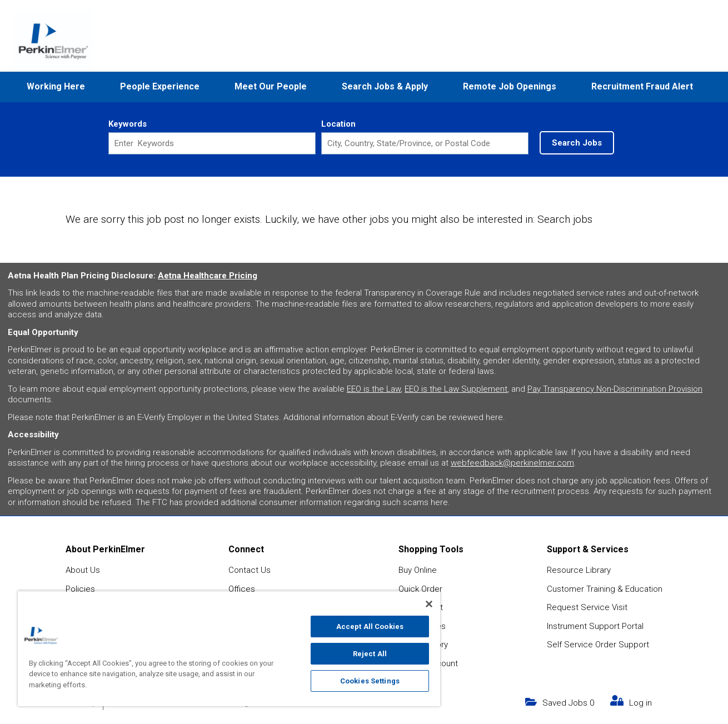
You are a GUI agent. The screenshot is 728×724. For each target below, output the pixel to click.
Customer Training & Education (605, 589)
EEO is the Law (374, 389)
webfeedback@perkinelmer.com (512, 463)
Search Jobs (577, 143)
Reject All (370, 654)
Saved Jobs (568, 703)
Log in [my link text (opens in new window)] (640, 703)
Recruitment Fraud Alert (642, 86)
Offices (242, 589)
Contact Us (250, 570)
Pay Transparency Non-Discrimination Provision (615, 389)
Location (338, 124)
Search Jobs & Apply (385, 86)
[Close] (429, 604)
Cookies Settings (370, 681)
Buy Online (418, 570)
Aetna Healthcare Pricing (208, 276)
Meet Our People (271, 86)
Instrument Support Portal (595, 626)
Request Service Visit (587, 607)
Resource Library (579, 570)
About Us (83, 570)
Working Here (56, 86)
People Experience (160, 86)
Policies (80, 589)
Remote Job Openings (510, 86)
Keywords (128, 124)
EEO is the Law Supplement (456, 389)
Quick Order (420, 589)
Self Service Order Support (598, 645)
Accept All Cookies (370, 626)
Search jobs (565, 219)
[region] (229, 648)
